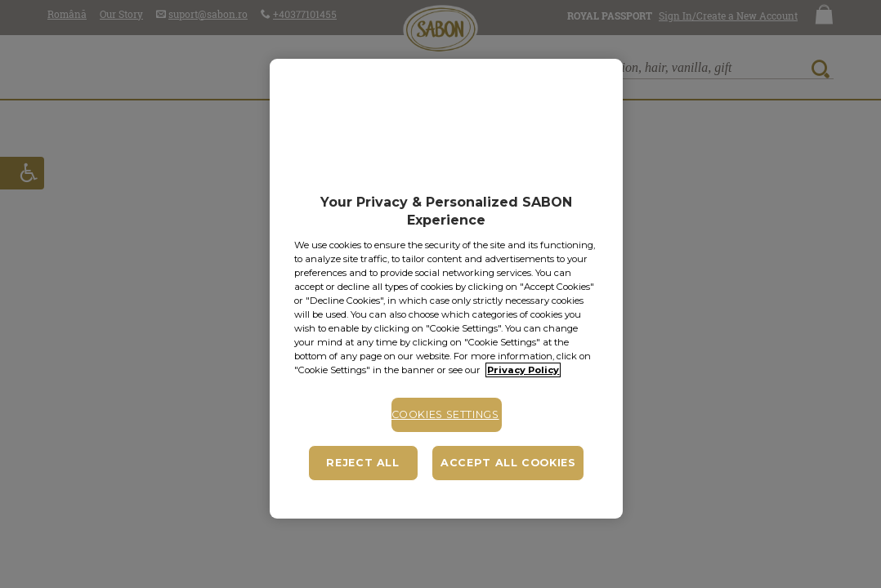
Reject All (362, 463)
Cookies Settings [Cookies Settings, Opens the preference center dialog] (445, 414)
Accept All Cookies (508, 463)
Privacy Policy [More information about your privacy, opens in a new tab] (523, 370)
